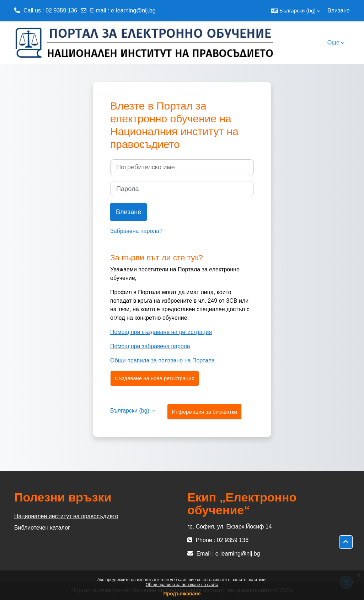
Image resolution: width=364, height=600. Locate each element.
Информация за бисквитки (204, 412)
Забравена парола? (136, 231)
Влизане (339, 10)
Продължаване (182, 594)
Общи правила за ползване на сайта (182, 585)
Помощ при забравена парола (150, 346)
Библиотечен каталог (42, 528)
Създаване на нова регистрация (155, 378)
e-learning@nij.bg (133, 10)
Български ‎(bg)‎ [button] (130, 411)
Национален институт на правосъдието (66, 516)
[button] (296, 11)
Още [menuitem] (333, 43)
